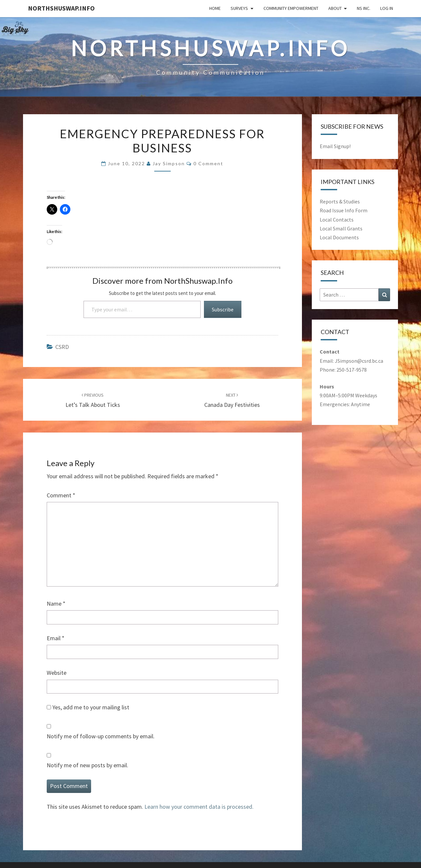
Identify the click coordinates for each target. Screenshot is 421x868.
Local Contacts (337, 220)
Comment (61, 495)
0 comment (208, 163)
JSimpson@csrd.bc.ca (359, 361)
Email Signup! (335, 146)
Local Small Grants (341, 228)
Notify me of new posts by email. (87, 765)
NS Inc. (364, 8)
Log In (387, 8)
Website (57, 673)
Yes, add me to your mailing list (88, 707)
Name (56, 604)
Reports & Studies (340, 201)
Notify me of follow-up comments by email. (101, 736)
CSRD (62, 347)
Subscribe (223, 309)
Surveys (239, 8)
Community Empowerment (291, 8)
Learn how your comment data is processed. (199, 807)
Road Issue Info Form (344, 210)
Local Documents (339, 237)
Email (56, 638)
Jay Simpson (169, 163)
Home (215, 8)
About (335, 8)
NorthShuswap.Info (61, 8)
